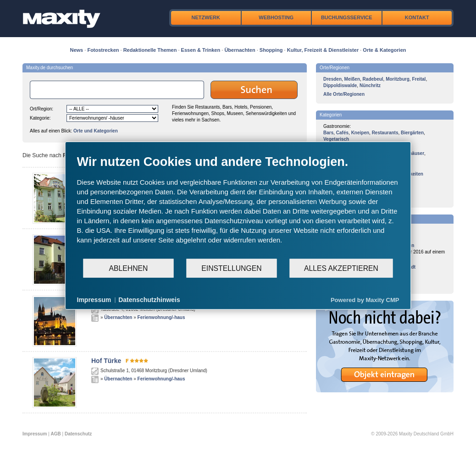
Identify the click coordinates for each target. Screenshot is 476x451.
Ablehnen (129, 268)
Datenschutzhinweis (149, 300)
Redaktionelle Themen (150, 50)
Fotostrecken (103, 50)
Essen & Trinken (201, 50)
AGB (56, 434)
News (77, 50)
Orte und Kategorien (96, 131)
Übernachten (240, 50)
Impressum (35, 434)
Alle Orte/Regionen (344, 94)
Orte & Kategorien (384, 50)
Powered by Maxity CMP (365, 300)
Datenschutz (78, 434)
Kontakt (417, 17)
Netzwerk (206, 17)
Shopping (271, 50)
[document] (238, 206)
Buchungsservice (347, 17)
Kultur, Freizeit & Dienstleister (323, 50)
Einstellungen (231, 268)
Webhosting (276, 17)
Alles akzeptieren (341, 268)
